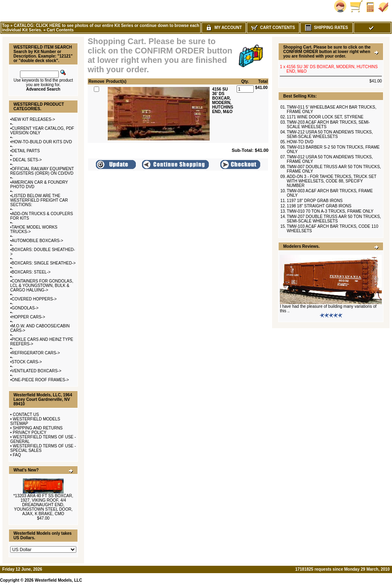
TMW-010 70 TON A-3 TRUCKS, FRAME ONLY (330, 211)
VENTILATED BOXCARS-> (37, 371)
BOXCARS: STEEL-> (31, 272)
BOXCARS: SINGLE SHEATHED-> (44, 263)
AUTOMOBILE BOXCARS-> (38, 241)
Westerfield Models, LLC (58, 580)
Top (6, 26)
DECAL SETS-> (27, 160)
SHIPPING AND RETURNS (38, 428)
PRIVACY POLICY (29, 432)
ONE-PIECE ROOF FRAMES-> (40, 380)
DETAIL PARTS (26, 151)
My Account (224, 28)
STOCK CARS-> (27, 362)
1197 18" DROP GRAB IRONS (315, 201)
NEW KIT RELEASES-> (33, 119)
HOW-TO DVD (300, 142)
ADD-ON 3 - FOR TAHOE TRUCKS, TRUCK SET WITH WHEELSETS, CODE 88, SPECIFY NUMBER (332, 181)
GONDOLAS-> (25, 308)
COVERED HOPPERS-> (34, 299)
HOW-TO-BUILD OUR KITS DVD (42, 142)
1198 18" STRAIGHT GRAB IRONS (319, 206)
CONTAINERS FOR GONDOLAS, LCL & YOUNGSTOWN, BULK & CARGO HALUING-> (42, 286)
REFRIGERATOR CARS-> (36, 353)
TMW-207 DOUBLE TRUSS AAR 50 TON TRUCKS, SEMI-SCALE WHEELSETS (334, 219)
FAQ (17, 455)
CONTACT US (26, 415)
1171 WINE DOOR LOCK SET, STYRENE (325, 117)
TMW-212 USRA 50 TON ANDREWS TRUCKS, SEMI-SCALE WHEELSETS (330, 134)
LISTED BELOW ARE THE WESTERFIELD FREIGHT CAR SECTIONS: (39, 200)
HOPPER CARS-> (29, 317)
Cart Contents (60, 30)
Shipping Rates (327, 28)
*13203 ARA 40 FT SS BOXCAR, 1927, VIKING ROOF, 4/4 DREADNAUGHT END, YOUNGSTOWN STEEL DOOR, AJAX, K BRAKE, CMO (43, 505)
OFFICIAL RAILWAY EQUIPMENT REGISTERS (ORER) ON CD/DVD (42, 171)
